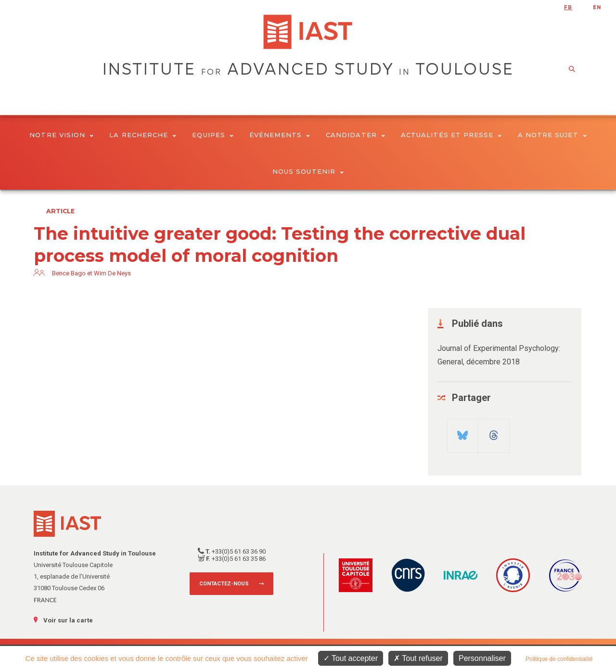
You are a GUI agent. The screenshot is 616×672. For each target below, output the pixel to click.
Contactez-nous (224, 584)
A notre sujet (552, 135)
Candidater (355, 135)
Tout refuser (418, 658)
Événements (280, 135)
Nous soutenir (308, 171)
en (597, 7)
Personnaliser (482, 658)
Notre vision (61, 135)
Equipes (213, 135)
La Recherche (143, 135)
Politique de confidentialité (559, 659)
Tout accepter (351, 658)
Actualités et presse (451, 135)
